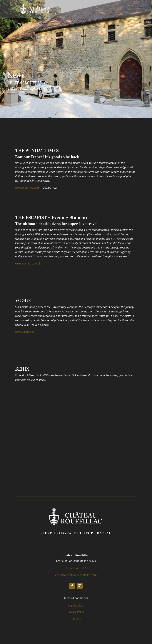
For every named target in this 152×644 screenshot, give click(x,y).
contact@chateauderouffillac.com (76, 575)
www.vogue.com (25, 332)
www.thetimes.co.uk (28, 188)
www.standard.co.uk (28, 263)
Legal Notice (76, 605)
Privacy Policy (76, 612)
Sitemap (76, 619)
